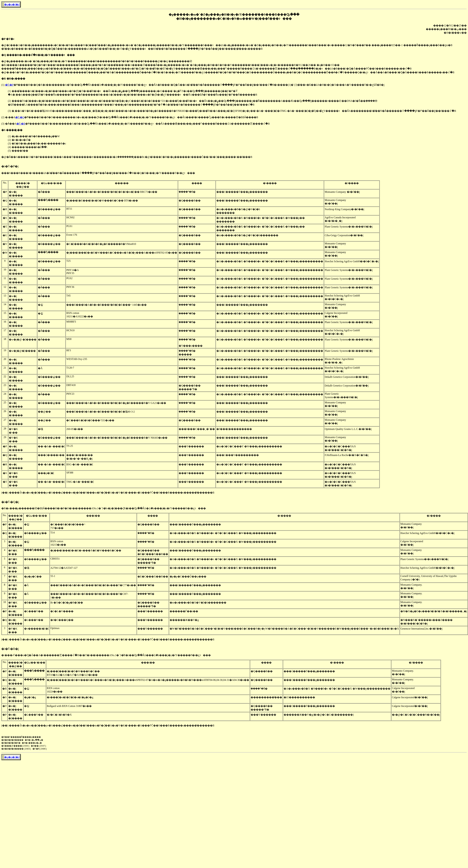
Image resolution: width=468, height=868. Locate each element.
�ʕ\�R (21, 124)
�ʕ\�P (9, 85)
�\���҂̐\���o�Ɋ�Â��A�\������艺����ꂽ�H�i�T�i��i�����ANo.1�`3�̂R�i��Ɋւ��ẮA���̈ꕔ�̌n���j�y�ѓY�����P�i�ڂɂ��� (106, 655)
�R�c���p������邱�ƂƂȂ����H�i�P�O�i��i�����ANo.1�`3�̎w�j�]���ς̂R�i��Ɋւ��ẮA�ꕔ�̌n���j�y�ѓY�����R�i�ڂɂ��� (104, 508)
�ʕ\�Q (20, 117)
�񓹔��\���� (3, 4)
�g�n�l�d (12, 5)
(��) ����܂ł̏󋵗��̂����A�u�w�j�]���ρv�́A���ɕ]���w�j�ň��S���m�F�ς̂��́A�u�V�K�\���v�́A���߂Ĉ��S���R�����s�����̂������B (108, 493)
